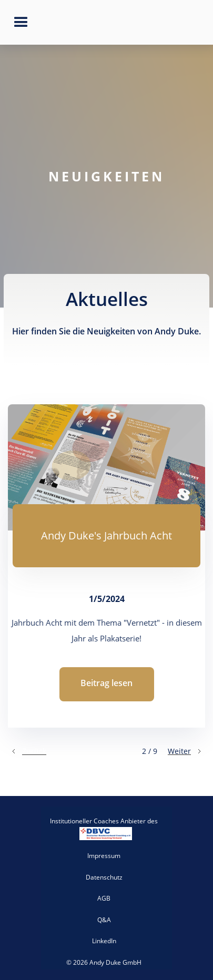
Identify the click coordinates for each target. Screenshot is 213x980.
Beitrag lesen (106, 683)
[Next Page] (185, 751)
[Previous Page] (28, 751)
